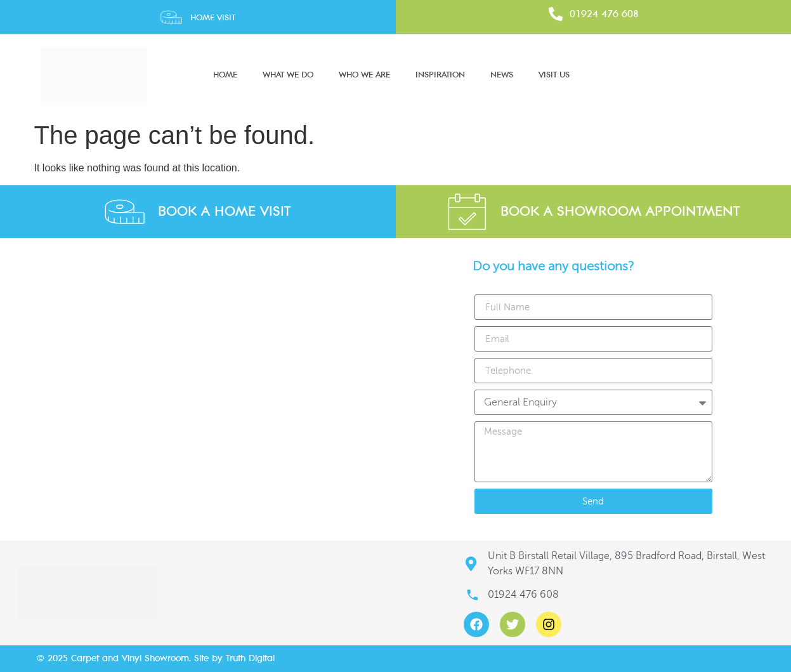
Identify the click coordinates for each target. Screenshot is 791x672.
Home (225, 75)
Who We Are (364, 75)
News (502, 75)
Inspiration (440, 75)
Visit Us (554, 75)
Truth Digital (250, 658)
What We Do (288, 75)
